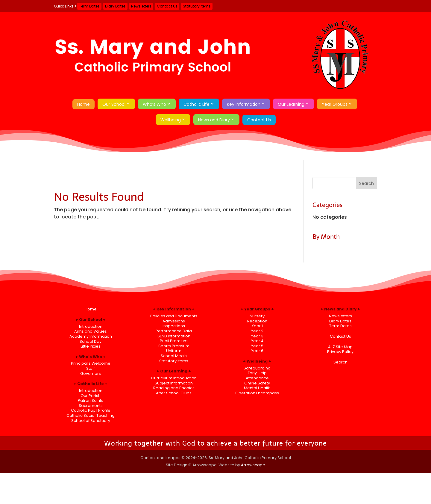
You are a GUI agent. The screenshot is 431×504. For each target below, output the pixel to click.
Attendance (257, 378)
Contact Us (167, 6)
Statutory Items (197, 6)
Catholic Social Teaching (91, 415)
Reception (257, 321)
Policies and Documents (174, 316)
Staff (91, 368)
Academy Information (91, 336)
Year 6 (257, 351)
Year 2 (257, 331)
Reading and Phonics (174, 388)
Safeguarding (257, 368)
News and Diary (214, 120)
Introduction (91, 326)
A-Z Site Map (340, 347)
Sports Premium (174, 346)
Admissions (174, 321)
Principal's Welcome (91, 363)
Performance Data (174, 331)
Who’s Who (154, 104)
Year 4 (257, 341)
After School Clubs (174, 393)
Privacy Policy (340, 352)
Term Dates (89, 6)
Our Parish (91, 396)
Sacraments (91, 406)
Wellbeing (171, 120)
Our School (114, 104)
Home (84, 104)
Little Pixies (91, 346)
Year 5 (257, 346)
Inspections (174, 326)
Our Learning (291, 104)
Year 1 (257, 326)
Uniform (174, 351)
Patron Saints (91, 400)
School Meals (174, 356)
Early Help (257, 373)
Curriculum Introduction (174, 378)
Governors (91, 374)
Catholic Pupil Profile (91, 410)
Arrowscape (253, 465)
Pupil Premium (174, 341)
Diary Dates (115, 6)
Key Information (244, 104)
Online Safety (257, 383)
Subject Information (174, 383)
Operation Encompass (257, 393)
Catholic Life (196, 104)
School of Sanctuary (91, 421)
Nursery (257, 316)
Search (340, 362)
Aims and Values (91, 331)
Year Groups (335, 104)
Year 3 (257, 336)
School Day (91, 341)
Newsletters (141, 6)
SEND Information (174, 336)
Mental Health (257, 388)
